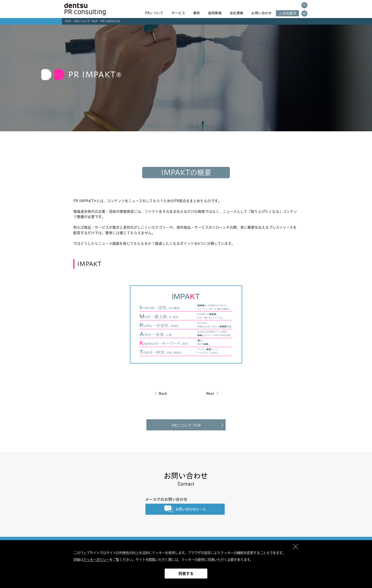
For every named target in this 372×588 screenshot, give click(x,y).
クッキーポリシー (96, 560)
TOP (68, 21)
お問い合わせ (261, 13)
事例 (197, 13)
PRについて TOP (86, 21)
